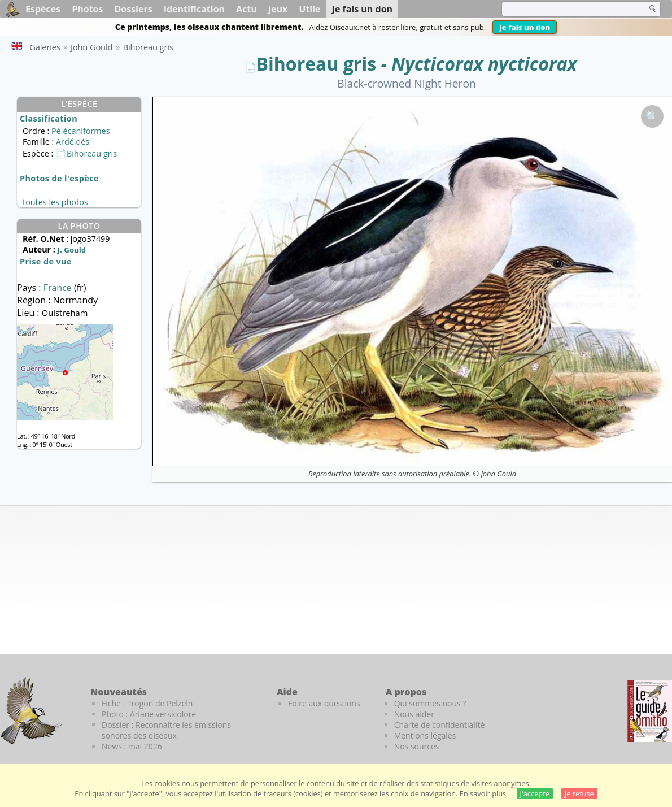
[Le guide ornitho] (650, 711)
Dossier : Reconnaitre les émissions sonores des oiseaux (166, 730)
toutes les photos (55, 202)
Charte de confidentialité (440, 725)
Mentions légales (425, 736)
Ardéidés (73, 142)
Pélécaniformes (80, 131)
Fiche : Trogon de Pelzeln (147, 703)
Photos (87, 9)
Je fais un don (525, 27)
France (59, 288)
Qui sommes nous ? (430, 703)
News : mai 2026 (132, 746)
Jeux (278, 9)
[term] (567, 9)
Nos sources (417, 746)
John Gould (498, 474)
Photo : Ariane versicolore (149, 714)
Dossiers (133, 9)
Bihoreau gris (317, 64)
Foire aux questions (324, 703)
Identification (194, 9)
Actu (246, 9)
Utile (309, 9)
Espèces (43, 9)
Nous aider (414, 714)
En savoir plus (483, 793)
